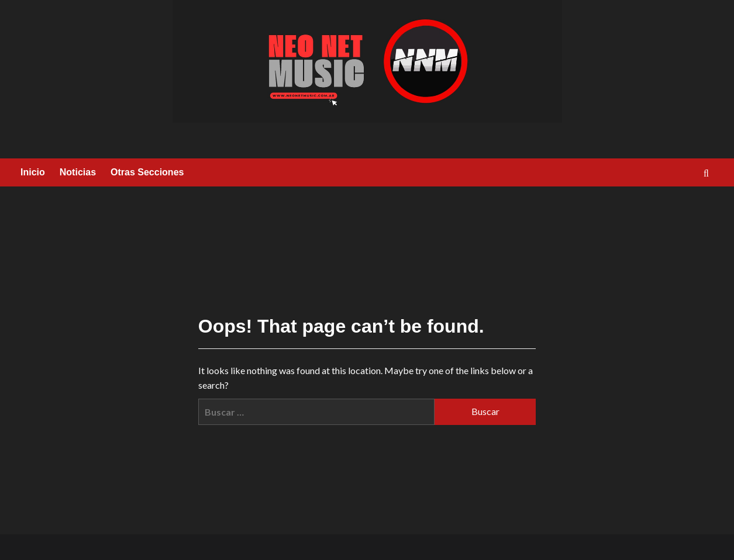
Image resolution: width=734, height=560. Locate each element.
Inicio (33, 172)
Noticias (78, 172)
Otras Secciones (147, 172)
